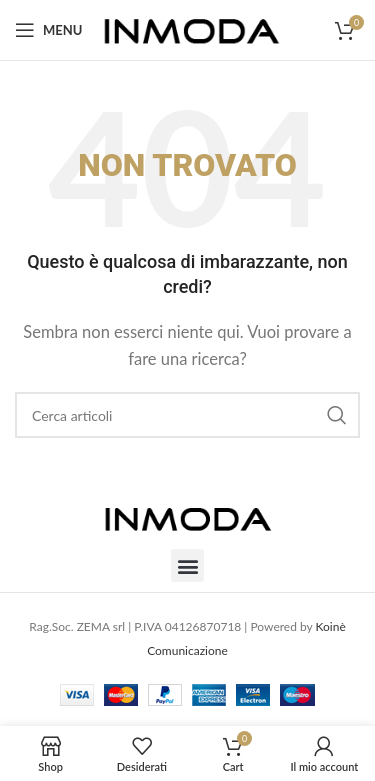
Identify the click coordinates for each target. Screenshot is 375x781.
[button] (187, 565)
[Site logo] (191, 28)
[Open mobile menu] (48, 30)
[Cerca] (187, 415)
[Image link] (188, 516)
